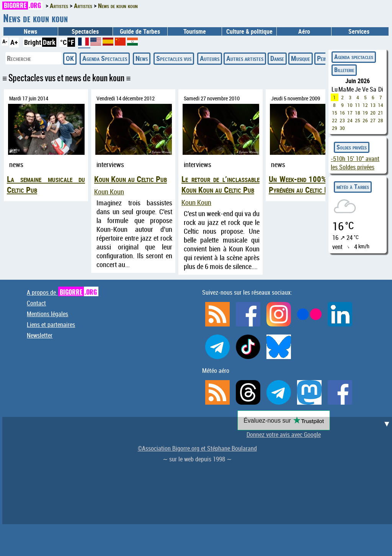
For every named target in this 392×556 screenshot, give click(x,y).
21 (381, 113)
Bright (33, 42)
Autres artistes (245, 58)
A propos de (63, 292)
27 (373, 120)
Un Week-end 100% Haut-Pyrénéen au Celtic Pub (308, 184)
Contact (36, 303)
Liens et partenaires (51, 325)
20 (373, 113)
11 (358, 105)
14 (381, 105)
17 (350, 113)
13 (373, 105)
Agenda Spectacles (105, 58)
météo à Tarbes (353, 187)
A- (5, 41)
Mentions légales (47, 314)
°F (71, 42)
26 (365, 120)
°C (63, 42)
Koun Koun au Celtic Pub (131, 179)
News (30, 31)
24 (350, 120)
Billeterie (344, 70)
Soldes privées (352, 147)
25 (358, 120)
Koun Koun (109, 192)
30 (342, 128)
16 (342, 113)
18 (358, 113)
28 (381, 120)
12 (365, 105)
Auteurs (210, 58)
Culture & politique (249, 31)
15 (335, 113)
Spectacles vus (174, 58)
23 (342, 120)
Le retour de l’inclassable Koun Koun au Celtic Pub (220, 184)
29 (335, 128)
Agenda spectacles (354, 57)
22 (335, 120)
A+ (14, 42)
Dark (49, 42)
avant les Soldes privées (355, 163)
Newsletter (40, 335)
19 (365, 113)
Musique (301, 58)
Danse (277, 58)
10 (350, 105)
